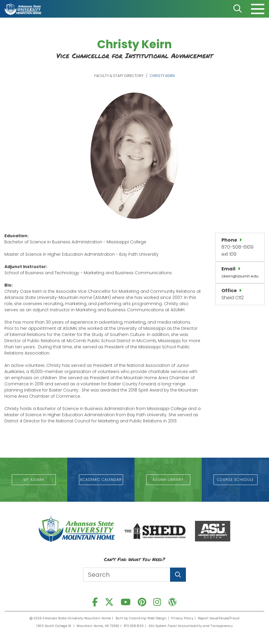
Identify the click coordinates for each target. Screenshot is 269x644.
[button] (34, 480)
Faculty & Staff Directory (119, 76)
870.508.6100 (134, 626)
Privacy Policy (182, 618)
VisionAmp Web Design (148, 618)
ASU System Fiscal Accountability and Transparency (191, 626)
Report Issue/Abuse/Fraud (219, 618)
